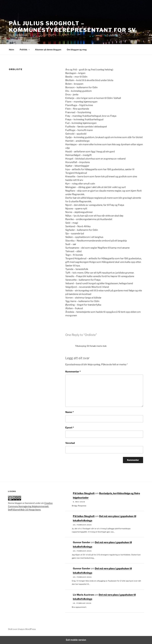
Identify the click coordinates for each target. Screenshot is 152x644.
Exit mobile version (76, 640)
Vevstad (70, 443)
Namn (70, 412)
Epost (70, 428)
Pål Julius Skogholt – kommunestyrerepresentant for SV (73, 27)
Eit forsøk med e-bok (97, 346)
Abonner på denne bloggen (48, 50)
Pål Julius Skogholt (84, 493)
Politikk (25, 50)
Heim (12, 50)
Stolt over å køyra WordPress (22, 629)
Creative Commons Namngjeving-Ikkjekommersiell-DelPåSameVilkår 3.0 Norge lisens (30, 506)
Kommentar (73, 372)
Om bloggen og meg (77, 50)
